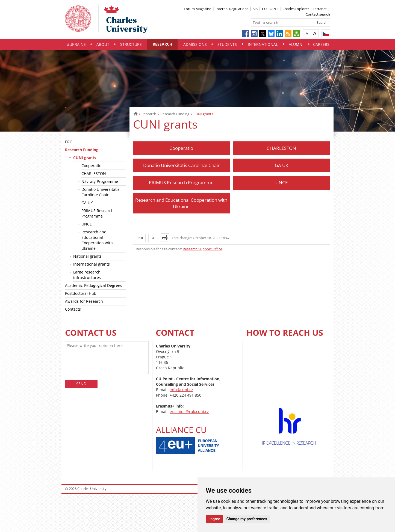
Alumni (296, 44)
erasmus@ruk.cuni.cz (189, 411)
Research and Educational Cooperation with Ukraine (97, 240)
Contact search (318, 14)
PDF (141, 238)
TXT (153, 238)
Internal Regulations (232, 9)
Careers (321, 44)
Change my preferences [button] (247, 519)
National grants (87, 256)
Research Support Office (202, 249)
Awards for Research (84, 301)
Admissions (195, 44)
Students (227, 44)
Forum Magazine (197, 9)
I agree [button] (214, 519)
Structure (131, 44)
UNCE (87, 224)
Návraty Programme (100, 181)
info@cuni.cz (181, 390)
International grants (92, 264)
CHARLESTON (94, 173)
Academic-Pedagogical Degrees (94, 285)
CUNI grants (85, 158)
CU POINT (270, 9)
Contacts (73, 309)
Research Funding (175, 114)
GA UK (87, 203)
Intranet (320, 9)
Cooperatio (91, 166)
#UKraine (76, 44)
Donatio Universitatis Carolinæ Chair (101, 192)
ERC (69, 142)
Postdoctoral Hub (81, 293)
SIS (255, 9)
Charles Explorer (296, 9)
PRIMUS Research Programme (98, 213)
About (103, 44)
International (263, 44)
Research (163, 44)
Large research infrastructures (87, 275)
